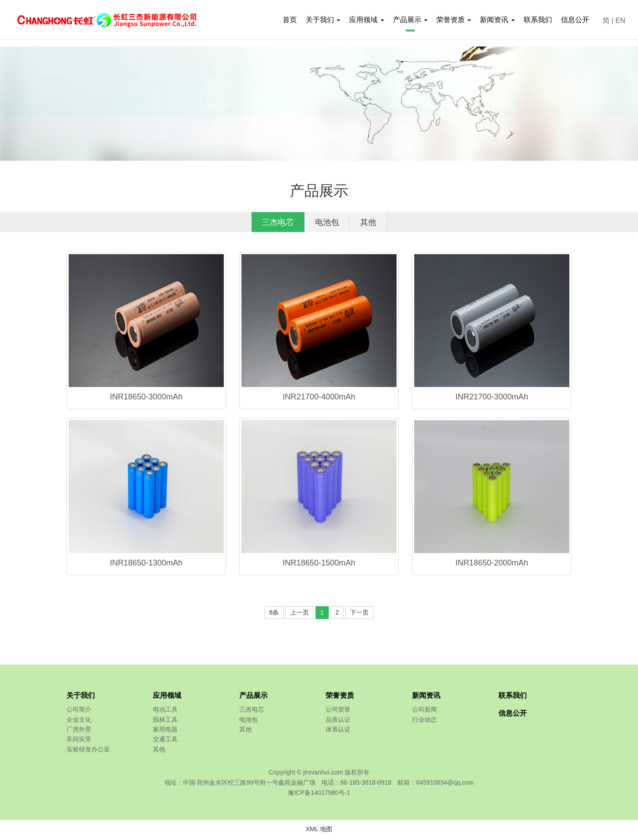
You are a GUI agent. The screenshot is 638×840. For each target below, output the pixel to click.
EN (620, 21)
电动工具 (165, 712)
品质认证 (338, 721)
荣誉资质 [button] (454, 20)
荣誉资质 (340, 698)
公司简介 (79, 712)
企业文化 (79, 721)
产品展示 (253, 698)
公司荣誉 (338, 712)
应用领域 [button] (366, 20)
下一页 (359, 615)
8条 (274, 615)
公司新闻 (424, 712)
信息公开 (575, 20)
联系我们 (538, 20)
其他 (377, 223)
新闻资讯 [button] (497, 20)
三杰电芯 (270, 223)
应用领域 (167, 698)
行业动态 (424, 721)
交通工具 (165, 741)
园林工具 (165, 721)
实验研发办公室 (88, 751)
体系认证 (338, 732)
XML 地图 (319, 831)
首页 (290, 20)
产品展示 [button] (410, 20)
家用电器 (165, 732)
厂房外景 (79, 732)
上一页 (300, 615)
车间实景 (79, 741)
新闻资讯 (426, 698)
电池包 (328, 223)
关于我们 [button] (323, 20)
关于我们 (81, 698)
